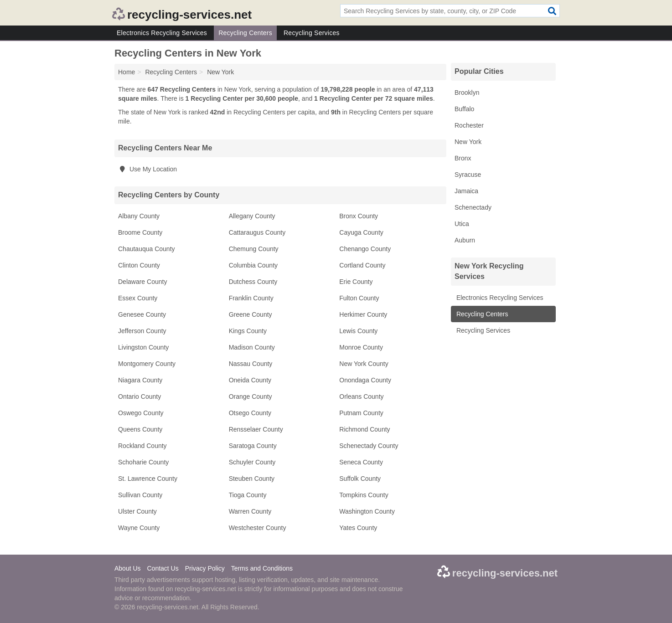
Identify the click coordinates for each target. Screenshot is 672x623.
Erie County (356, 282)
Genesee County (142, 314)
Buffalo (464, 109)
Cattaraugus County (257, 232)
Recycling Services (312, 33)
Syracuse (468, 175)
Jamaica (466, 191)
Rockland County (142, 446)
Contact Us (163, 568)
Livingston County (143, 347)
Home (127, 72)
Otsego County (250, 413)
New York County (364, 364)
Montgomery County (147, 364)
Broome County (140, 232)
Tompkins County (364, 495)
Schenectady (473, 207)
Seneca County (361, 462)
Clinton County (139, 265)
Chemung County (254, 249)
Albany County (139, 216)
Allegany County (252, 216)
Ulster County (137, 511)
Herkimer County (363, 314)
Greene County (251, 314)
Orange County (251, 396)
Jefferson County (142, 331)
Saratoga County (253, 446)
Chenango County (365, 249)
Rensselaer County (256, 429)
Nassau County (251, 364)
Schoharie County (143, 462)
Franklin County (251, 298)
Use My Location (147, 169)
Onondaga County (365, 380)
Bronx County (359, 216)
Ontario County (140, 396)
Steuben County (252, 479)
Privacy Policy (205, 568)
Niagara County (140, 380)
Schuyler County (252, 462)
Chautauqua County (147, 249)
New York (468, 142)
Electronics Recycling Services (162, 33)
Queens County (140, 429)
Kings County (248, 331)
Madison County (252, 347)
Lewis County (358, 331)
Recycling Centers (245, 33)
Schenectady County (369, 446)
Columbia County (253, 265)
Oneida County (250, 380)
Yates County (358, 528)
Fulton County (359, 298)
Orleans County (361, 396)
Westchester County (258, 528)
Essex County (138, 298)
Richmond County (364, 429)
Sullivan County (140, 495)
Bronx (463, 158)
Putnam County (361, 413)
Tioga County (248, 495)
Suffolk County (360, 479)
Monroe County (361, 347)
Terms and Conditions (262, 568)
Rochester (469, 125)
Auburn (465, 240)
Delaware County (142, 282)
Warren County (250, 511)
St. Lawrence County (148, 479)
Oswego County (141, 413)
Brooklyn (467, 93)
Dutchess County (253, 282)
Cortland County (362, 265)
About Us (128, 568)
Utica (462, 224)
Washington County (367, 511)
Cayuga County (361, 232)
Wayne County (139, 528)
